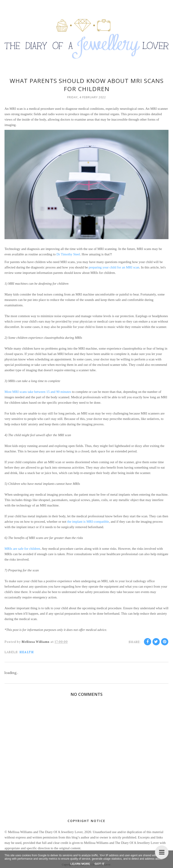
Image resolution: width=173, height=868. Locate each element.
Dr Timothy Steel (68, 254)
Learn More (80, 864)
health (27, 652)
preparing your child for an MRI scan (114, 267)
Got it (99, 864)
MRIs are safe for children (22, 549)
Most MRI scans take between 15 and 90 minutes (38, 392)
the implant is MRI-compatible (88, 522)
